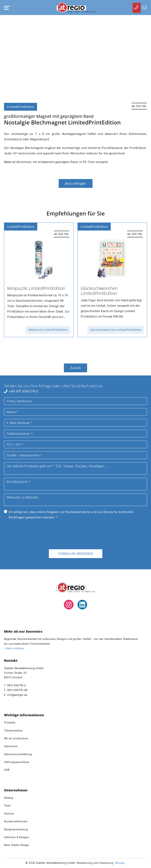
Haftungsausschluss (17, 762)
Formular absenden (76, 554)
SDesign (120, 863)
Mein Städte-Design (17, 845)
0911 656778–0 (17, 685)
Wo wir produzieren (16, 738)
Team (7, 805)
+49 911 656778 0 (21, 391)
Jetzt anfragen (76, 183)
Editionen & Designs (17, 837)
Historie (9, 813)
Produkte (10, 722)
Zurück (75, 368)
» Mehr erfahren (14, 648)
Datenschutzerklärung (18, 754)
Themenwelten (13, 730)
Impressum (11, 746)
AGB (7, 770)
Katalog (9, 798)
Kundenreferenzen (16, 821)
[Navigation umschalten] (6, 8)
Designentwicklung (16, 829)
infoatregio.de (17, 695)
